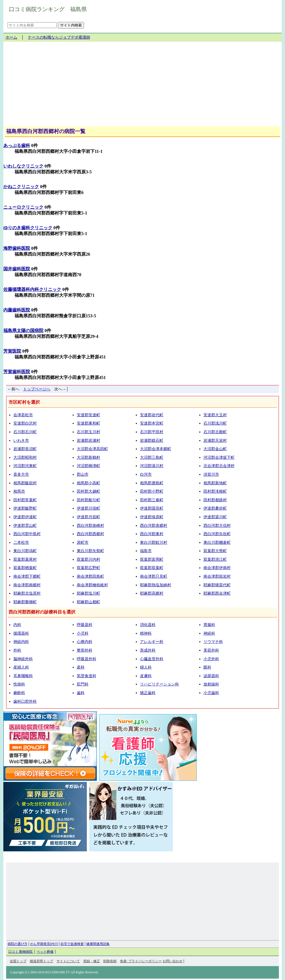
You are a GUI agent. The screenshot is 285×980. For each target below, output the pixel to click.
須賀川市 (211, 474)
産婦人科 (21, 667)
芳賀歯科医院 (17, 372)
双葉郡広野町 (89, 568)
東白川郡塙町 (25, 551)
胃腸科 (209, 625)
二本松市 (21, 543)
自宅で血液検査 (72, 944)
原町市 (83, 543)
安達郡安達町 (89, 415)
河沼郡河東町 (25, 466)
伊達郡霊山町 (25, 526)
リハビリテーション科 (159, 684)
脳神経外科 (23, 659)
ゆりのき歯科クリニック (28, 228)
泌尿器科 (211, 676)
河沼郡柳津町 (89, 466)
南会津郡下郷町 (27, 576)
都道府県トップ (41, 961)
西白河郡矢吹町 (217, 534)
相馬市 (19, 491)
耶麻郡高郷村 (152, 593)
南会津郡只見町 (154, 576)
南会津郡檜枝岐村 (92, 585)
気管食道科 (87, 676)
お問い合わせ (173, 961)
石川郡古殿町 (215, 432)
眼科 (207, 667)
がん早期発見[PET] (44, 944)
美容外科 (211, 650)
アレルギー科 (152, 642)
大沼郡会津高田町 (92, 449)
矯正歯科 (148, 693)
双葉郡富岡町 (152, 559)
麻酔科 (19, 693)
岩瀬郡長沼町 (25, 449)
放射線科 (211, 684)
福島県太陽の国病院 (23, 331)
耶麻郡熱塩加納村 (156, 585)
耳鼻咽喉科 (23, 676)
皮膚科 (146, 676)
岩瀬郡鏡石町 (152, 441)
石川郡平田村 (152, 432)
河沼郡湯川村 (152, 466)
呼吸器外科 (87, 659)
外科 (17, 650)
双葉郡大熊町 (215, 551)
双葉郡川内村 (89, 559)
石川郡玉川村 (89, 432)
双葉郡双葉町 (152, 568)
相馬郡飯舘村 (25, 483)
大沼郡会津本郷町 (156, 449)
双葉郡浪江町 (215, 559)
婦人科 (146, 667)
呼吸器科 (85, 625)
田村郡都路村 (215, 500)
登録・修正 (92, 961)
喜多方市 (21, 474)
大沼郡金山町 (215, 449)
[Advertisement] (142, 86)
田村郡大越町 (89, 491)
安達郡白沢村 (25, 423)
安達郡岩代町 (152, 415)
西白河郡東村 (152, 534)
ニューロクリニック (23, 207)
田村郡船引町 (89, 500)
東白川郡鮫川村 (154, 543)
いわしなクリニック (23, 166)
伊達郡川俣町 (89, 508)
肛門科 (83, 684)
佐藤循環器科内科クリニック (32, 289)
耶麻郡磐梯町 (25, 602)
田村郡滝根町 (215, 491)
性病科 (19, 684)
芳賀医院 (12, 351)
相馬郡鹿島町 (152, 483)
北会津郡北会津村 (219, 466)
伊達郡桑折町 (215, 508)
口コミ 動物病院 (21, 952)
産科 (81, 667)
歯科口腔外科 (25, 701)
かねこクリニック (21, 187)
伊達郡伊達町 (25, 517)
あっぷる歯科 (17, 145)
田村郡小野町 (152, 491)
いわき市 (21, 441)
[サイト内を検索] (32, 25)
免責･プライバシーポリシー (141, 961)
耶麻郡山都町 (89, 602)
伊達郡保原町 (152, 517)
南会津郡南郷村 (27, 585)
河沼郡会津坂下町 (219, 457)
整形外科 (85, 650)
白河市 (146, 474)
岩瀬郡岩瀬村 (89, 441)
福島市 (146, 551)
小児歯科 (211, 693)
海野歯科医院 (17, 248)
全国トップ (18, 961)
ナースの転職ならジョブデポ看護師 (59, 37)
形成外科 (148, 650)
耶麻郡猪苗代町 (217, 585)
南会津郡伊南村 (217, 568)
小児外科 (211, 659)
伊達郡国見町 (152, 508)
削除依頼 (110, 961)
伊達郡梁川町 (215, 517)
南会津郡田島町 (90, 576)
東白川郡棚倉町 (217, 543)
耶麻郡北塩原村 (27, 593)
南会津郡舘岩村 (217, 576)
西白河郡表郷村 (154, 526)
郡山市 (83, 474)
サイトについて (68, 961)
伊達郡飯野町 (25, 508)
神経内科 (21, 642)
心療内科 (85, 642)
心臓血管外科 (152, 659)
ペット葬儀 (45, 952)
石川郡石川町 (25, 432)
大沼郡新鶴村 (89, 457)
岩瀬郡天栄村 (215, 441)
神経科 (209, 633)
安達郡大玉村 (215, 415)
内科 (17, 625)
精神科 (146, 633)
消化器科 (148, 625)
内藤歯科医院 (17, 310)
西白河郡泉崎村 (90, 526)
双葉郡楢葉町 (25, 568)
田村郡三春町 (152, 500)
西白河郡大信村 (217, 526)
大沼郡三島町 (152, 457)
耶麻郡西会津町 (217, 593)
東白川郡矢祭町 (90, 551)
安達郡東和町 (89, 423)
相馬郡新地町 (215, 483)
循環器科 (21, 633)
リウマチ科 (213, 642)
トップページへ (37, 389)
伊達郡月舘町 (89, 517)
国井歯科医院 (17, 269)
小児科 (83, 633)
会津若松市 (23, 415)
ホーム (11, 37)
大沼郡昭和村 (25, 457)
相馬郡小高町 (89, 483)
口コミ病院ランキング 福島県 (48, 9)
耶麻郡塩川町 (89, 593)
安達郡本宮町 (152, 423)
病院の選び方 (18, 944)
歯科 (81, 693)
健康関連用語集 (98, 944)
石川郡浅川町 (215, 423)
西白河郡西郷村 (90, 534)
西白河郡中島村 (27, 534)
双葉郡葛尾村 (25, 559)
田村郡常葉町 (25, 500)
